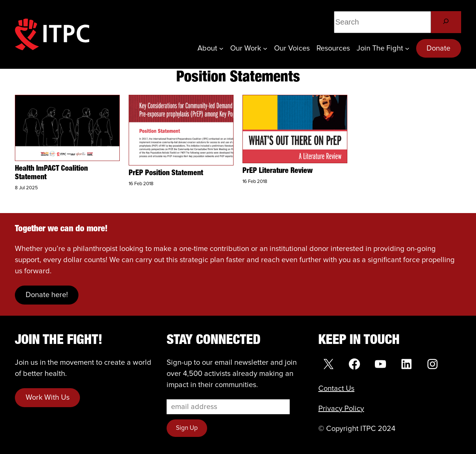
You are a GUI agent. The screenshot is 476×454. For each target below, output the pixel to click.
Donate (438, 48)
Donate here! (47, 295)
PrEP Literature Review (278, 171)
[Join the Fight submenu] (407, 48)
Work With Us (48, 397)
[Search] (446, 22)
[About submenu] (221, 48)
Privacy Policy (341, 409)
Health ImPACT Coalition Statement (51, 173)
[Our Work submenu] (265, 48)
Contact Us (336, 389)
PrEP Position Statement (166, 173)
